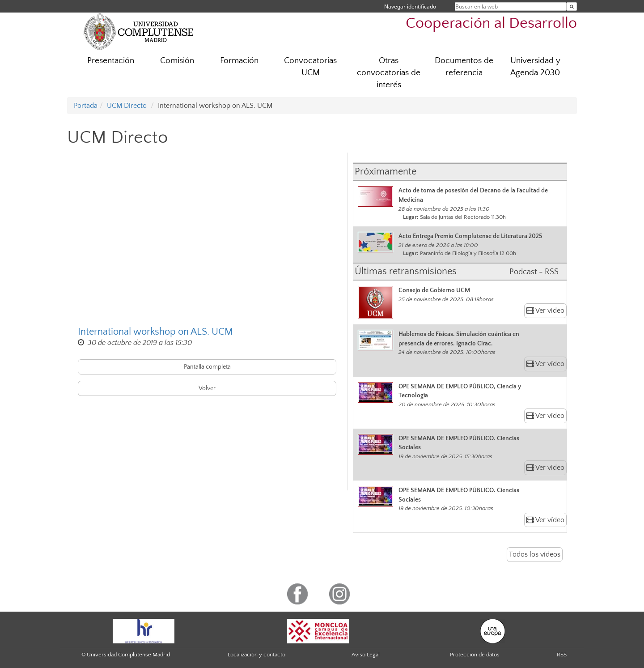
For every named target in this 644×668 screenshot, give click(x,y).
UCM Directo (127, 106)
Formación (239, 61)
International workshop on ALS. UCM (155, 332)
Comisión (177, 61)
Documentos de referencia (464, 67)
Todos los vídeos (535, 554)
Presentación (111, 61)
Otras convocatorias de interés (389, 73)
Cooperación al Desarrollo (491, 23)
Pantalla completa (207, 367)
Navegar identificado (410, 6)
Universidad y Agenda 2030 (535, 67)
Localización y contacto (256, 655)
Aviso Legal (366, 655)
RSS (562, 655)
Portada (86, 106)
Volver (207, 388)
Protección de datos (475, 655)
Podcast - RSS (534, 272)
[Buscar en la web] (572, 6)
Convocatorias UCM (310, 67)
